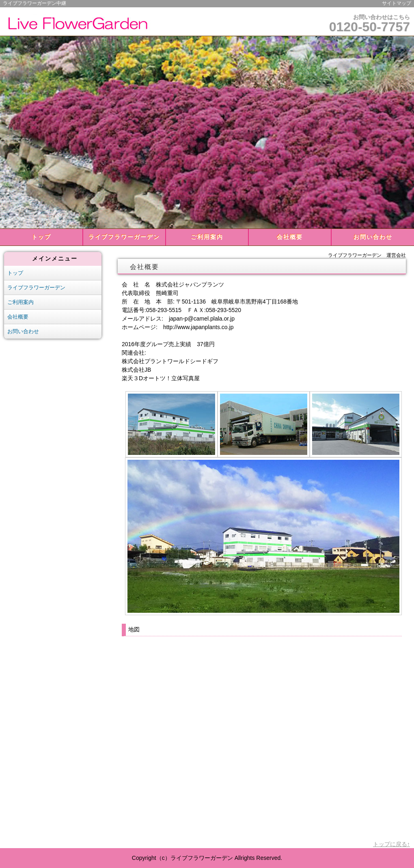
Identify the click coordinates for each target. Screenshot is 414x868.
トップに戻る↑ (391, 844)
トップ (41, 237)
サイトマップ (397, 3)
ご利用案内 (207, 237)
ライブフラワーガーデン (124, 237)
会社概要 (290, 237)
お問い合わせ (373, 237)
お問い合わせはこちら (370, 24)
